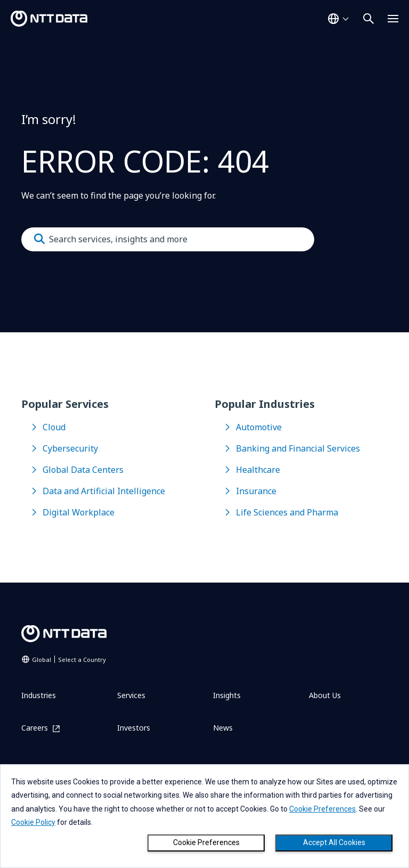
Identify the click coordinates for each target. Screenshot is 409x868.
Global (69, 660)
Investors (134, 728)
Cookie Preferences (206, 842)
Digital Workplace (79, 512)
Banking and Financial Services (298, 448)
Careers (35, 728)
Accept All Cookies (334, 842)
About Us (325, 695)
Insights (227, 695)
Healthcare (258, 470)
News (223, 728)
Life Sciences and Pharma (287, 512)
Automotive (259, 427)
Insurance (256, 491)
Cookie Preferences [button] (322, 809)
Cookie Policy (33, 822)
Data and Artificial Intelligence (104, 491)
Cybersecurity (70, 448)
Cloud (54, 427)
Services (131, 695)
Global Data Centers (83, 470)
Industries (39, 695)
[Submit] (39, 239)
